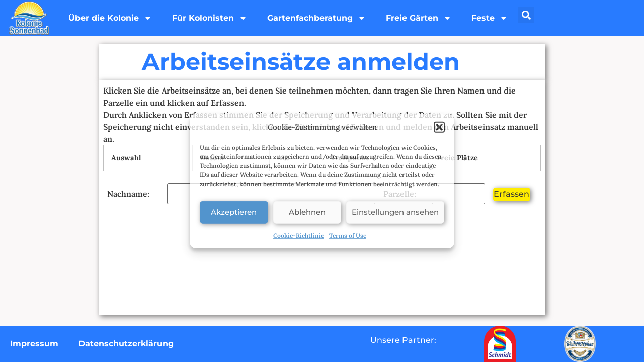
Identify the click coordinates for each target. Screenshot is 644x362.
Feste (490, 18)
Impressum (34, 344)
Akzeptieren (234, 212)
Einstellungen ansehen (395, 212)
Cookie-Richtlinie (299, 235)
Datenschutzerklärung (126, 344)
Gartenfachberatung (316, 18)
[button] (439, 127)
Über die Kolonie (110, 18)
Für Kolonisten (210, 18)
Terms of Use (348, 235)
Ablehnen (307, 212)
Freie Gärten (419, 18)
